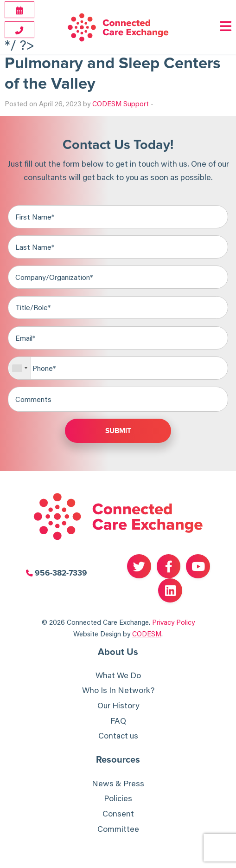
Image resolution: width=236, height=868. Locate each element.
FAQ (118, 721)
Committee (118, 829)
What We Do (118, 675)
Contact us (118, 735)
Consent (118, 813)
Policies (118, 798)
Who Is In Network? (118, 690)
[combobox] (20, 368)
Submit (118, 431)
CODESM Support (121, 104)
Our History (118, 705)
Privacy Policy (173, 622)
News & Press (118, 783)
